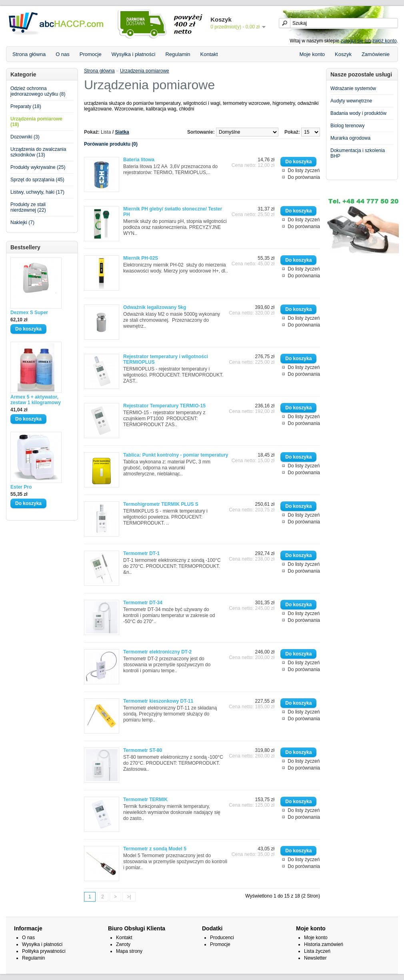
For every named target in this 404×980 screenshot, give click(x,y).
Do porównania (304, 177)
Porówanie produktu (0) (111, 144)
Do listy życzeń (304, 170)
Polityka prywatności (44, 951)
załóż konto (385, 41)
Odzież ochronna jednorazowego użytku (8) (38, 91)
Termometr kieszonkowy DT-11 (158, 701)
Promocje (91, 54)
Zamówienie (376, 54)
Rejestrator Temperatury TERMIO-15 (164, 406)
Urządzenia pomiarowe (145, 71)
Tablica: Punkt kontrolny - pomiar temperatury (176, 455)
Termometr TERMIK (145, 800)
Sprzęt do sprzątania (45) (37, 180)
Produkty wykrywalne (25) (38, 167)
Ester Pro (21, 487)
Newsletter (315, 958)
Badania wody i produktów (358, 113)
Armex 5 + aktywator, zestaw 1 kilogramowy (36, 400)
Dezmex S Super (29, 313)
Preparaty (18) (26, 106)
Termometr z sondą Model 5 (155, 849)
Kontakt (209, 54)
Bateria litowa (139, 160)
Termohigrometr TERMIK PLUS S (161, 504)
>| (129, 897)
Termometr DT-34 (143, 603)
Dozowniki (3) (25, 137)
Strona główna (29, 54)
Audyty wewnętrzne (351, 101)
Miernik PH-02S (141, 258)
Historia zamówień (324, 944)
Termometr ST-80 (143, 750)
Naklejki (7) (22, 222)
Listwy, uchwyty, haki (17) (37, 192)
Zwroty (123, 944)
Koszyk (343, 54)
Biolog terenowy (347, 126)
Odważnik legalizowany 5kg (155, 307)
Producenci (222, 938)
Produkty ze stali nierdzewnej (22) (28, 207)
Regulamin (178, 54)
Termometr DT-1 (141, 553)
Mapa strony (129, 951)
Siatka (122, 132)
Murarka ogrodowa (350, 138)
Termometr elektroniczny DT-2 (157, 652)
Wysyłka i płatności (134, 54)
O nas (63, 54)
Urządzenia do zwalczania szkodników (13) (38, 152)
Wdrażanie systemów (353, 88)
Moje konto (312, 54)
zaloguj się (352, 41)
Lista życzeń (317, 951)
